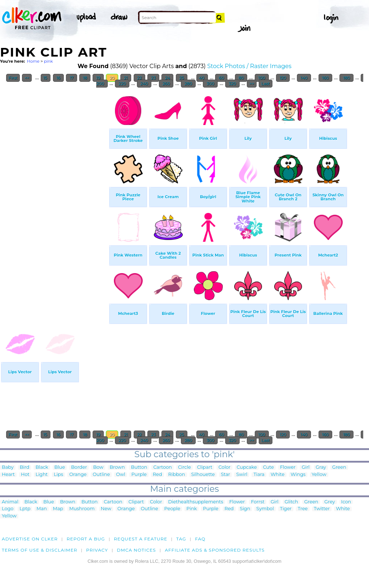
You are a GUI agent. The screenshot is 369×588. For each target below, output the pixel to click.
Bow (98, 467)
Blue (60, 467)
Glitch (291, 502)
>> (252, 84)
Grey (330, 502)
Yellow (319, 475)
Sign (245, 509)
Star (226, 475)
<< (27, 78)
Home (33, 61)
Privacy (97, 550)
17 (72, 78)
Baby (8, 467)
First (13, 78)
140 (304, 78)
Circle (184, 467)
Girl (306, 467)
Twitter (322, 509)
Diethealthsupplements (196, 502)
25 (182, 78)
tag (181, 539)
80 (241, 78)
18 (85, 78)
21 (126, 78)
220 (122, 84)
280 (188, 84)
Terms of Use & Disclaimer (40, 550)
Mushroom (82, 509)
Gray (321, 467)
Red (157, 475)
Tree (303, 509)
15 (46, 78)
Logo (8, 509)
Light (42, 475)
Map (58, 509)
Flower (288, 467)
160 (325, 78)
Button (139, 467)
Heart (8, 475)
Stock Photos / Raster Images (249, 66)
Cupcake (247, 467)
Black (42, 467)
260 (166, 84)
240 (144, 84)
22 (140, 78)
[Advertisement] (54, 200)
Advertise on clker (30, 539)
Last (265, 84)
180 (346, 78)
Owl (121, 475)
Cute (268, 467)
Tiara (259, 475)
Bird (25, 467)
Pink (192, 509)
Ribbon (177, 475)
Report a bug (86, 539)
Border (79, 467)
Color (224, 467)
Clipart (205, 467)
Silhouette (203, 475)
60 (221, 78)
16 (59, 78)
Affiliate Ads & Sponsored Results (215, 550)
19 (98, 78)
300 (210, 84)
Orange (78, 475)
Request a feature (141, 539)
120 (283, 78)
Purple (139, 475)
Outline (101, 475)
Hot (25, 475)
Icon (346, 502)
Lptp (25, 509)
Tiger (286, 509)
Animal (10, 502)
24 (167, 78)
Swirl (242, 475)
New (106, 509)
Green (339, 467)
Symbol (265, 509)
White (278, 475)
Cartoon (163, 467)
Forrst (257, 502)
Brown (117, 467)
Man (41, 509)
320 (232, 84)
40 (202, 78)
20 (112, 78)
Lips (58, 475)
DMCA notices (136, 550)
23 (153, 78)
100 (262, 78)
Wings (298, 475)
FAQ (200, 539)
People (172, 509)
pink (48, 61)
